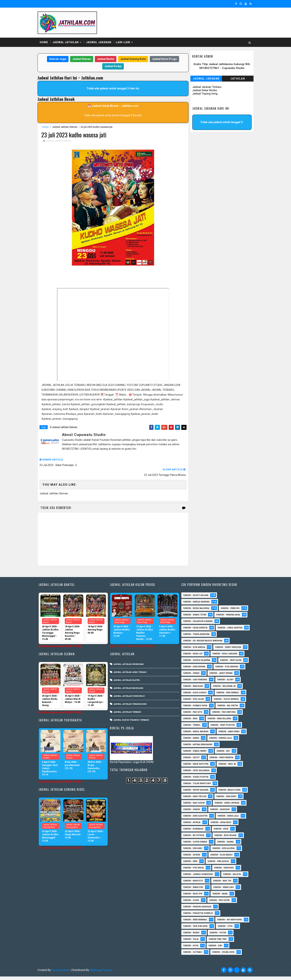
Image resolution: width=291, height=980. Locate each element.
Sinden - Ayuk (220, 826)
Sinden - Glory (224, 677)
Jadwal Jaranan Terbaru (206, 87)
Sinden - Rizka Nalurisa (195, 599)
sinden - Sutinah (191, 956)
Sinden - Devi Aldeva (222, 845)
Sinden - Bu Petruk (192, 832)
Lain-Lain (124, 42)
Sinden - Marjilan (192, 683)
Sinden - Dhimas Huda (194, 703)
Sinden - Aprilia (191, 819)
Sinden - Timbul (191, 722)
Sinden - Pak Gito (191, 709)
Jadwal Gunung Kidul (133, 59)
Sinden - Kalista (231, 871)
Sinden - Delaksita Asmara (197, 612)
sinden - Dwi (214, 949)
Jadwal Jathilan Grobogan (128, 655)
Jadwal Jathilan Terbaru (127, 703)
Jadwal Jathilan (67, 42)
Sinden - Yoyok (216, 936)
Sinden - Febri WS (229, 599)
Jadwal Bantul (106, 59)
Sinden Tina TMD (216, 943)
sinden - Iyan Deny (225, 793)
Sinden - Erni (189, 858)
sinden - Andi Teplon (193, 793)
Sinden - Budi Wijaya (224, 832)
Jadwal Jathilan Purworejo (129, 687)
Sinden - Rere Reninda (194, 917)
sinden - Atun (189, 949)
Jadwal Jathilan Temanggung (130, 695)
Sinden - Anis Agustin (194, 813)
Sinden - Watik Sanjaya (194, 787)
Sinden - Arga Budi (220, 819)
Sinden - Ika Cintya (226, 703)
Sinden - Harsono (223, 865)
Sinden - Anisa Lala (227, 813)
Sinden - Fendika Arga (227, 605)
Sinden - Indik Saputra (194, 761)
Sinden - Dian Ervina (193, 664)
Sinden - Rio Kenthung (194, 923)
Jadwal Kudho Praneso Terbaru (131, 711)
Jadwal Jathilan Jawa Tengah (130, 663)
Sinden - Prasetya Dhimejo (197, 910)
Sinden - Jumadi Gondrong (197, 871)
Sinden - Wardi (190, 936)
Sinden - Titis (224, 930)
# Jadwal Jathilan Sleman (65, 428)
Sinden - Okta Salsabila (195, 767)
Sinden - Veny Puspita (221, 722)
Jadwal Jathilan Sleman (66, 127)
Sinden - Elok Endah (220, 852)
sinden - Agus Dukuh (193, 690)
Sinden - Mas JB (226, 761)
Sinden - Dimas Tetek (193, 605)
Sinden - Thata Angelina (195, 631)
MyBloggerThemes (103, 974)
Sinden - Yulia (189, 943)
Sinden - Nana (219, 891)
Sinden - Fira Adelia (217, 858)
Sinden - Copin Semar (194, 839)
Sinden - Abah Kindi (228, 729)
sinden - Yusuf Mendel (225, 696)
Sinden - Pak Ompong (223, 709)
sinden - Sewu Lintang (226, 800)
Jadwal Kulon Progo (164, 59)
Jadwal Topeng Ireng (204, 94)
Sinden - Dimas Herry (194, 748)
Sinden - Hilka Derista (194, 618)
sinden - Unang (190, 806)
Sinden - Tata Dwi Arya (194, 930)
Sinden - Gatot (190, 755)
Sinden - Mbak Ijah (222, 884)
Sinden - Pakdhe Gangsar (196, 904)
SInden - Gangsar (219, 806)
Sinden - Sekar (190, 670)
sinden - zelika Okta (222, 956)
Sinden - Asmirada (192, 826)
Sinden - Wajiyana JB (223, 683)
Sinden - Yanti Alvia (229, 657)
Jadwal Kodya (113, 66)
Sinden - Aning (190, 735)
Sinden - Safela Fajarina (195, 657)
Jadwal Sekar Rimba (203, 90)
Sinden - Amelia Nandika (195, 592)
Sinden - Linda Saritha (194, 625)
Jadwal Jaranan (100, 42)
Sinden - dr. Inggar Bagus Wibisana (201, 638)
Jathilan (237, 79)
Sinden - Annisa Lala (219, 735)
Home (45, 42)
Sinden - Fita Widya (192, 865)
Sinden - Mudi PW (191, 891)
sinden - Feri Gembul (226, 690)
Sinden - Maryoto (192, 878)
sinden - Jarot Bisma (220, 670)
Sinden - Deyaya (190, 852)
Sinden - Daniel (224, 839)
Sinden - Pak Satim (218, 897)
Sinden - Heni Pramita (220, 755)
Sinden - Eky (222, 748)
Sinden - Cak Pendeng (194, 677)
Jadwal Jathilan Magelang (128, 679)
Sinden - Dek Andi (191, 845)
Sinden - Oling (190, 897)
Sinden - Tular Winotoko (196, 780)
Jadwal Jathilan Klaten (126, 671)
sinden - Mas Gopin (193, 800)
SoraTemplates (62, 974)
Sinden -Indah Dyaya (228, 787)
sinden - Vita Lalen (192, 696)
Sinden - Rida (189, 716)
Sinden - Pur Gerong (225, 664)
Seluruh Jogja (58, 59)
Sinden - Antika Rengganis (196, 742)
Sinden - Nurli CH (191, 651)
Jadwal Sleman (82, 59)
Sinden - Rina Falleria (218, 716)
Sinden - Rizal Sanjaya (223, 651)
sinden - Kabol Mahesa (194, 729)
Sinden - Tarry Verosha (227, 644)
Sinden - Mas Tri (221, 878)
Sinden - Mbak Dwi (192, 884)
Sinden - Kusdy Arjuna (194, 586)
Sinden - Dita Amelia (193, 644)
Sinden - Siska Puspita (194, 774)
